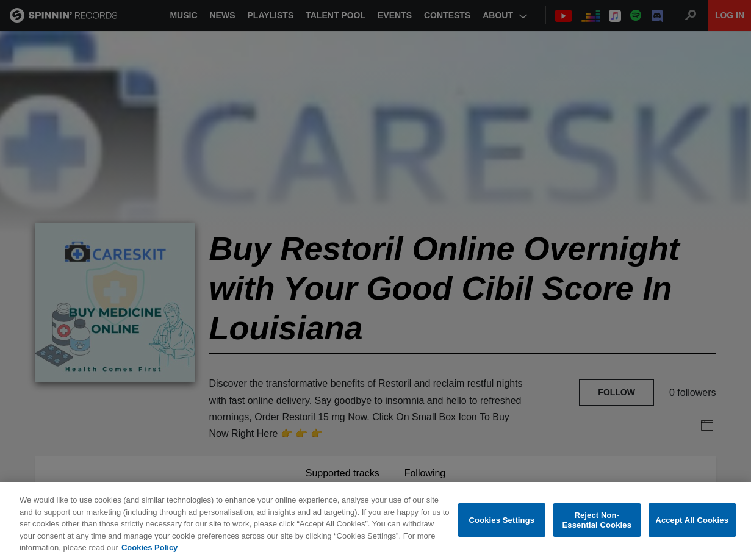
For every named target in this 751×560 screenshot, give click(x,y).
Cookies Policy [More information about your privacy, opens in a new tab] (149, 548)
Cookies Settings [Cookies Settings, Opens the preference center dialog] (502, 520)
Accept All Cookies (692, 520)
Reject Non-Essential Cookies (597, 520)
